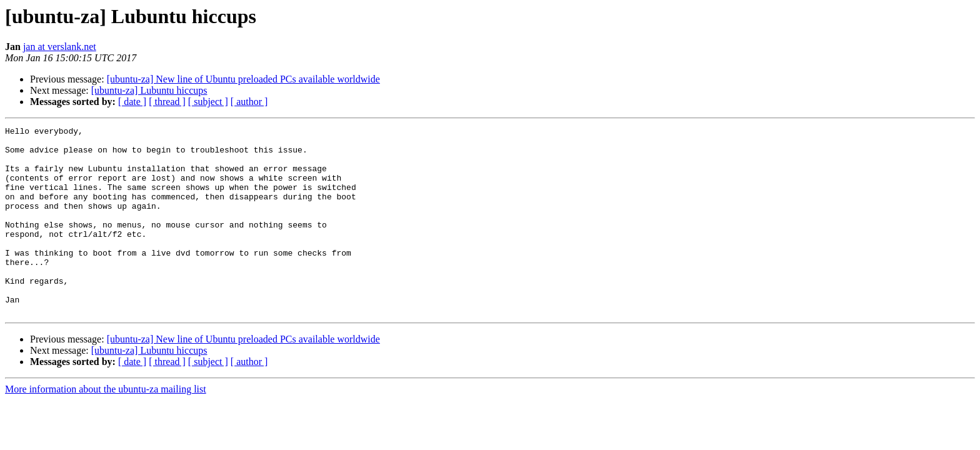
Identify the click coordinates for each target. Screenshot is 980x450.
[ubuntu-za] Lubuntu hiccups (149, 90)
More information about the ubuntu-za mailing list (106, 427)
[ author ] (249, 102)
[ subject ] (208, 102)
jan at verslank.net (60, 47)
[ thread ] (167, 102)
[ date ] (132, 102)
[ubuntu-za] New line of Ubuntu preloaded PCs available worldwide (243, 79)
